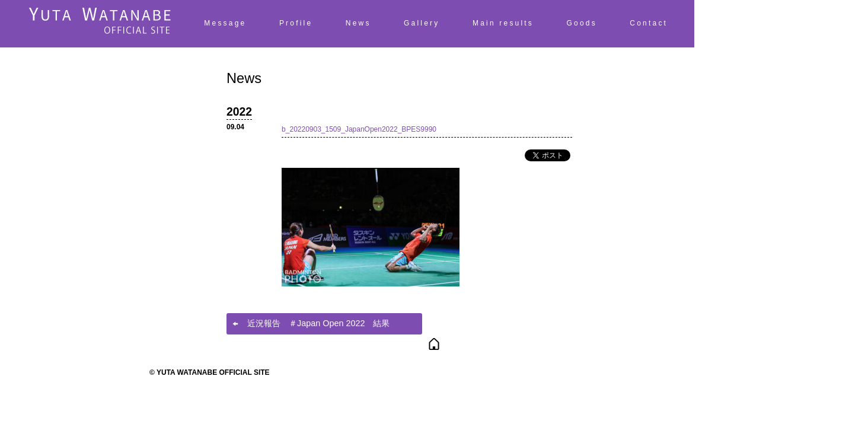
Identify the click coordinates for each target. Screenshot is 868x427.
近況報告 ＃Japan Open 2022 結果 (318, 323)
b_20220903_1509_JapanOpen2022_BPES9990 (359, 129)
